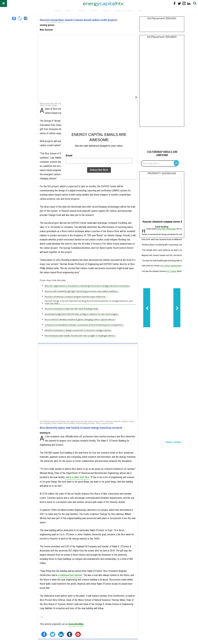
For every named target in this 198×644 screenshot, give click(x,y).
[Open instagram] (25, 18)
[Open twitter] (20, 18)
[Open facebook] (14, 18)
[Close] (136, 97)
